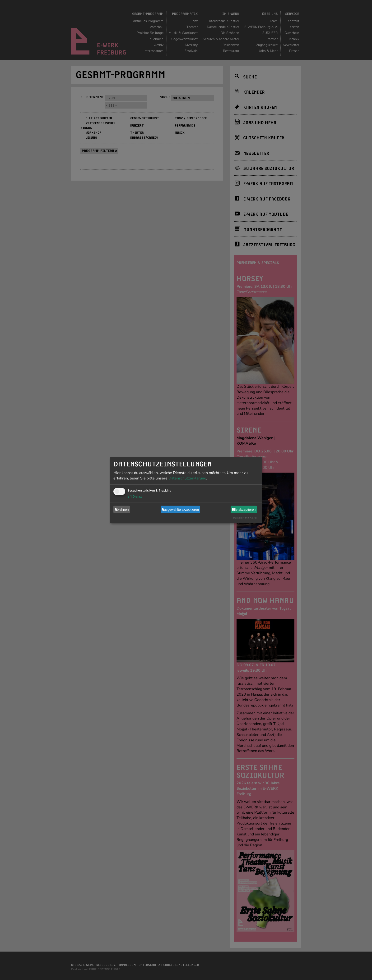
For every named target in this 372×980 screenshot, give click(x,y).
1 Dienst (135, 497)
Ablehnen (122, 509)
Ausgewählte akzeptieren (180, 509)
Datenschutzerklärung (187, 478)
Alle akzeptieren (244, 509)
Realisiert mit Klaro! (245, 518)
